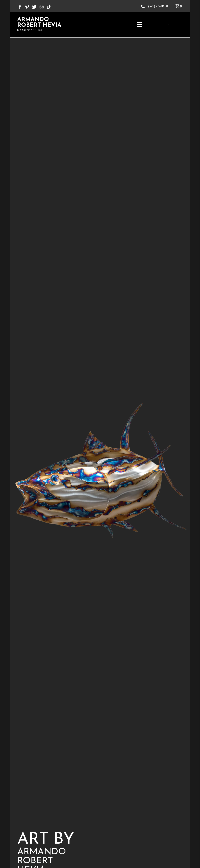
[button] (20, 7)
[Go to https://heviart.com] (57, 25)
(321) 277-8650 (158, 6)
